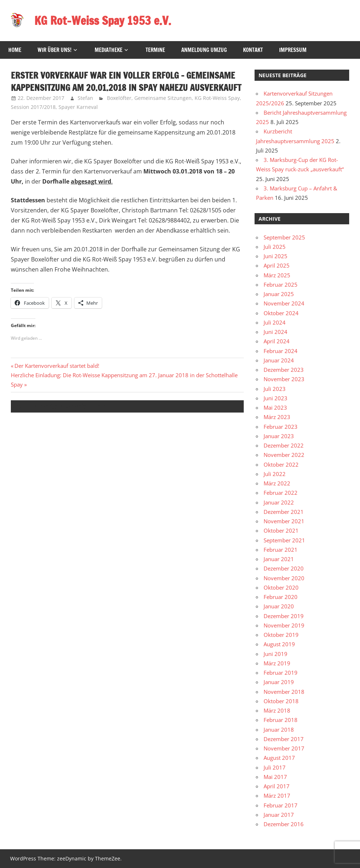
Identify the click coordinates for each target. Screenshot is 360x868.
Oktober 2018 (281, 701)
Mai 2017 (275, 777)
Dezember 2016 (284, 824)
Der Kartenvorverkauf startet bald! (57, 366)
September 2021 (284, 540)
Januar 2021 (279, 559)
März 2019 (277, 663)
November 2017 (284, 748)
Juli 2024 (275, 322)
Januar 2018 (279, 730)
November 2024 (284, 303)
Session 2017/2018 (33, 107)
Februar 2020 (281, 597)
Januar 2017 (279, 815)
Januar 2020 (279, 606)
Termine (155, 50)
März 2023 (277, 417)
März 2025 (277, 275)
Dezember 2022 (284, 445)
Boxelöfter (119, 98)
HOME (15, 50)
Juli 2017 (275, 767)
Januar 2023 (279, 436)
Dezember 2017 (284, 739)
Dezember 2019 (284, 616)
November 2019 (284, 625)
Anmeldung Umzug (204, 50)
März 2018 (277, 710)
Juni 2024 (276, 332)
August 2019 (279, 644)
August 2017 (279, 758)
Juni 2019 (276, 654)
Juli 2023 (275, 389)
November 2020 (284, 578)
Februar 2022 (281, 493)
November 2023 (284, 379)
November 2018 (284, 692)
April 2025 (277, 265)
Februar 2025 (281, 285)
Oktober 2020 (281, 587)
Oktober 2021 (281, 530)
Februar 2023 (281, 427)
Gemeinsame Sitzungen (163, 98)
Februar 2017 (281, 805)
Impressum (293, 50)
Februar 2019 (281, 673)
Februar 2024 (281, 351)
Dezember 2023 (284, 370)
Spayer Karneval (78, 107)
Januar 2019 (279, 682)
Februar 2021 (281, 550)
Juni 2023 (276, 398)
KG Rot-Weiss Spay (217, 98)
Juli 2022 (275, 474)
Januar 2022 (279, 502)
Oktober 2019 (281, 635)
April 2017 (277, 786)
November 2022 (284, 455)
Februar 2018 (281, 720)
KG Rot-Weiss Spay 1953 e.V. (103, 21)
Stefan (85, 98)
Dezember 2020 (284, 568)
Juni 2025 (276, 256)
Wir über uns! (55, 50)
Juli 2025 (275, 247)
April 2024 (277, 341)
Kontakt (253, 50)
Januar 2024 (279, 360)
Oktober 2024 (281, 313)
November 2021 (284, 521)
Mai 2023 (275, 407)
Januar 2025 (279, 294)
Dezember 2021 (284, 512)
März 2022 (277, 483)
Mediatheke (109, 50)
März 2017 (277, 796)
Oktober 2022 (281, 464)
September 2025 (284, 237)
